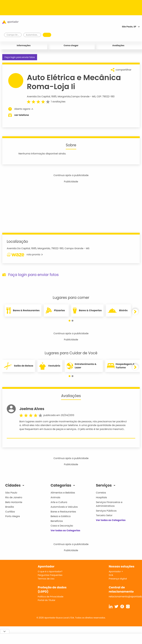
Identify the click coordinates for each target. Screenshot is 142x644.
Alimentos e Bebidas (63, 493)
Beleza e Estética (61, 516)
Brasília (10, 507)
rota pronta (25, 255)
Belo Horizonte (14, 502)
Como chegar (71, 45)
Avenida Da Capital (39, 96)
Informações (24, 45)
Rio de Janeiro (14, 497)
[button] (69, 321)
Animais (55, 497)
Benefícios (57, 521)
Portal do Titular (47, 600)
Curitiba (10, 512)
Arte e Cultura (59, 502)
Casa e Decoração (62, 526)
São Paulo (11, 493)
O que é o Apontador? (50, 571)
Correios (101, 493)
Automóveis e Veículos (64, 507)
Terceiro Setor (104, 515)
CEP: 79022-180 (106, 96)
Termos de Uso (46, 579)
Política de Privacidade (51, 597)
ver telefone (22, 115)
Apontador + (116, 571)
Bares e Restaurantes (63, 512)
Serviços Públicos (106, 511)
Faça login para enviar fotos (20, 57)
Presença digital (118, 579)
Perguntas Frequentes (50, 575)
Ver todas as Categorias (65, 530)
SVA (111, 575)
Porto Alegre (13, 516)
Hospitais (101, 497)
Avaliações (118, 45)
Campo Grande (80, 96)
